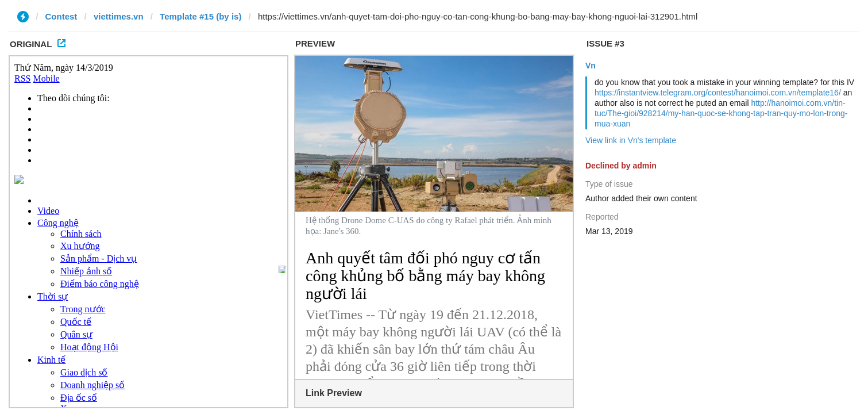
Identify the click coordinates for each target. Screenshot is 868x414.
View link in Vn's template (631, 140)
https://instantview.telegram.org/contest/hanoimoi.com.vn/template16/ (718, 93)
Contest (61, 16)
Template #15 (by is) (200, 16)
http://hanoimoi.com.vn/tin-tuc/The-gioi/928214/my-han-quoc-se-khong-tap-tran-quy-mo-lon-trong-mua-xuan (721, 113)
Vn (591, 66)
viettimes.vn (119, 16)
